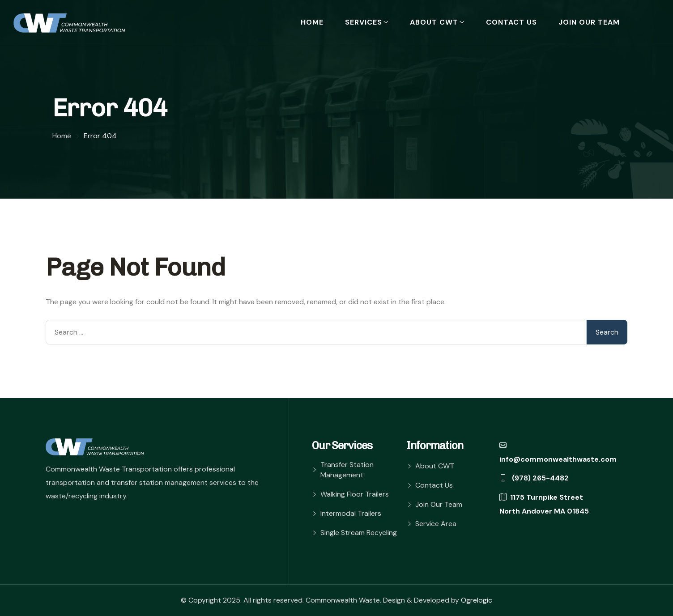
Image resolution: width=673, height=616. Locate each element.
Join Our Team (589, 22)
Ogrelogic (477, 600)
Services (364, 22)
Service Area (436, 524)
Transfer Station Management (347, 470)
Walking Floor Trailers (355, 494)
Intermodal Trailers (351, 513)
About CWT (434, 22)
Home (312, 22)
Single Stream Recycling (359, 533)
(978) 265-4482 (534, 478)
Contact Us (511, 22)
